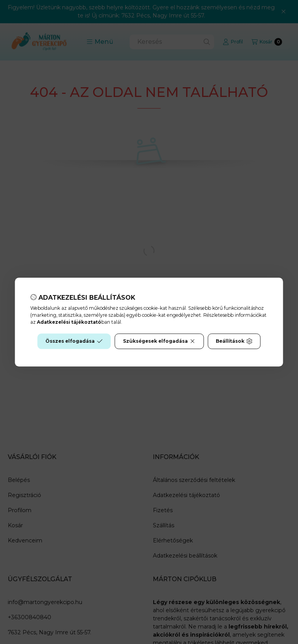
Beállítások (234, 341)
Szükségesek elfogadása (159, 341)
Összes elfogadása (74, 341)
